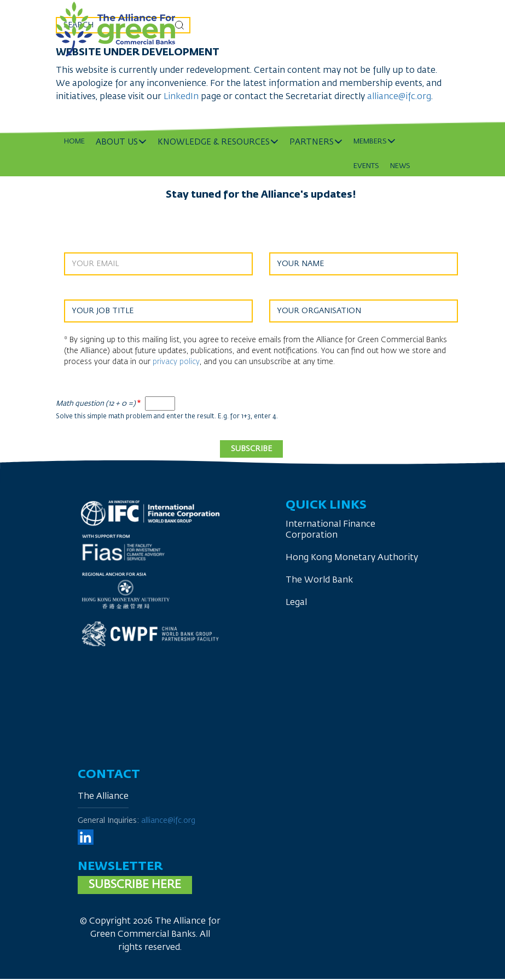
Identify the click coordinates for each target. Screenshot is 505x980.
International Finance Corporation (330, 530)
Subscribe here (135, 885)
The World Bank (319, 580)
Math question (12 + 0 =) (96, 404)
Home (74, 142)
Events (366, 166)
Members (370, 142)
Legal (296, 603)
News (400, 166)
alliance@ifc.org (399, 97)
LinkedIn (182, 97)
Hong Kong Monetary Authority (352, 558)
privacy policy (176, 362)
